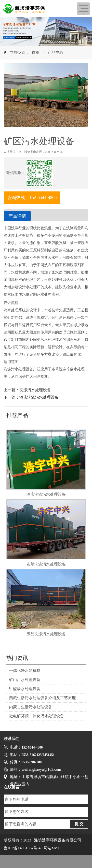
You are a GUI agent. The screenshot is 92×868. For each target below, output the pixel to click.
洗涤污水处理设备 (35, 390)
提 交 (79, 824)
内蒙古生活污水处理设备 (31, 707)
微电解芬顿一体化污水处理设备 (37, 716)
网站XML (52, 848)
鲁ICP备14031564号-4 (22, 848)
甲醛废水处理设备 (25, 689)
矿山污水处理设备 (25, 680)
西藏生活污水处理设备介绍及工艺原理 (42, 698)
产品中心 (55, 52)
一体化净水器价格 (25, 671)
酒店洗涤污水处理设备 (39, 397)
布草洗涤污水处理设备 (46, 564)
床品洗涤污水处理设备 (46, 634)
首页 (36, 52)
